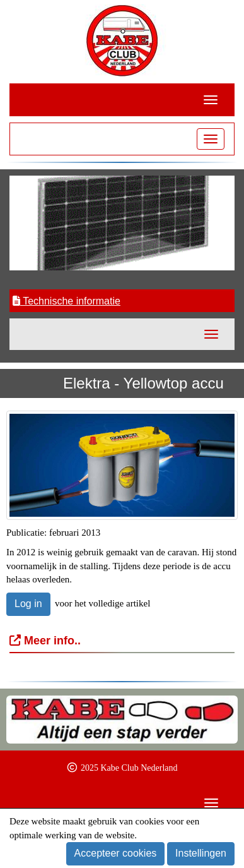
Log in (28, 604)
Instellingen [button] (201, 853)
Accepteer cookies (116, 853)
